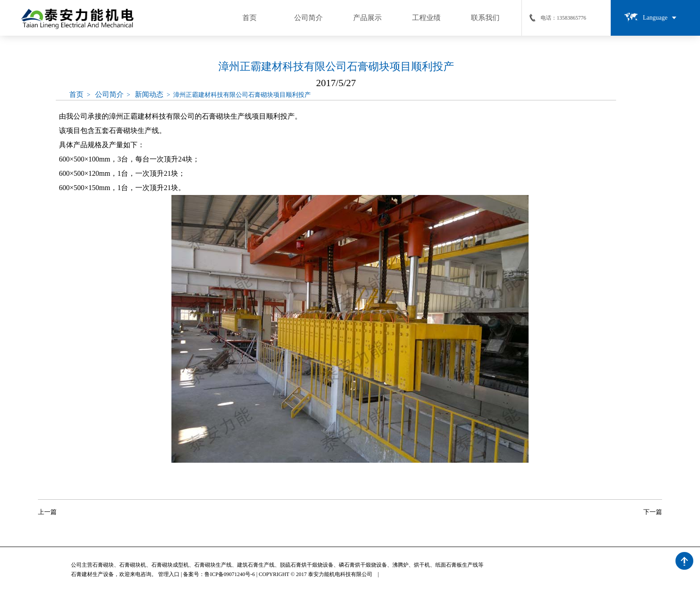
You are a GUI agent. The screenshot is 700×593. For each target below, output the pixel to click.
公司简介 (109, 94)
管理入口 (169, 574)
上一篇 (47, 512)
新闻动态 (149, 94)
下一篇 (653, 512)
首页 (76, 94)
